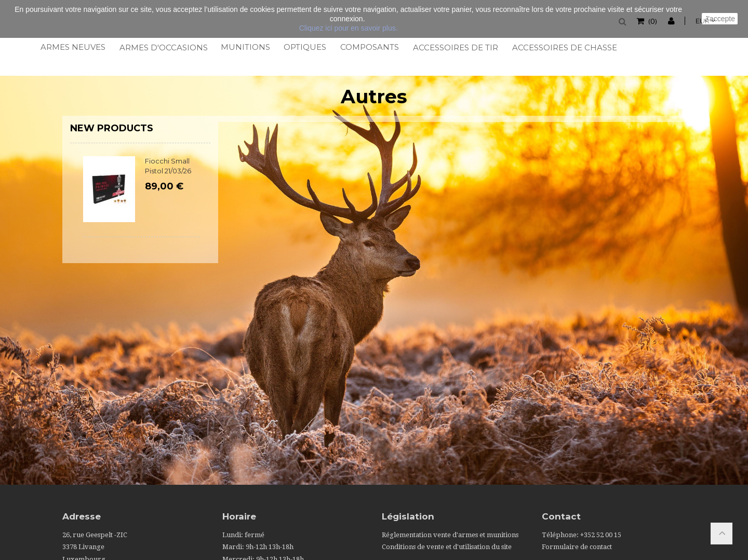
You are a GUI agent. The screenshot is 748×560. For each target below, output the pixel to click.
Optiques (304, 47)
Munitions (245, 47)
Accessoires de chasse (564, 47)
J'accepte (720, 19)
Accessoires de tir (455, 47)
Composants (369, 47)
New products (112, 128)
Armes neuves (72, 47)
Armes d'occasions (163, 47)
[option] (142, 202)
